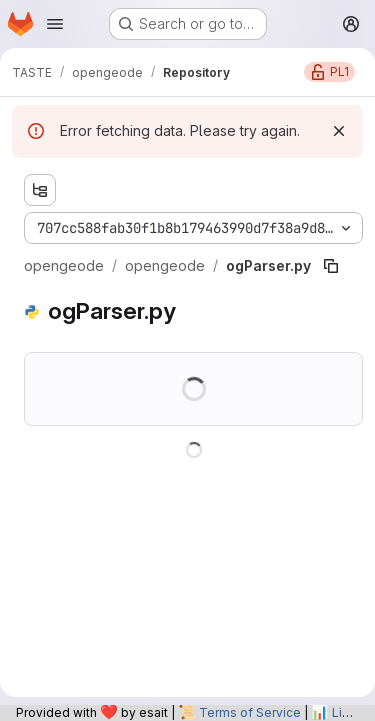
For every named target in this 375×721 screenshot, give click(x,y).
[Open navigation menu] (55, 24)
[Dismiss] (339, 131)
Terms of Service (250, 712)
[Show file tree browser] (40, 190)
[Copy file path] (331, 266)
